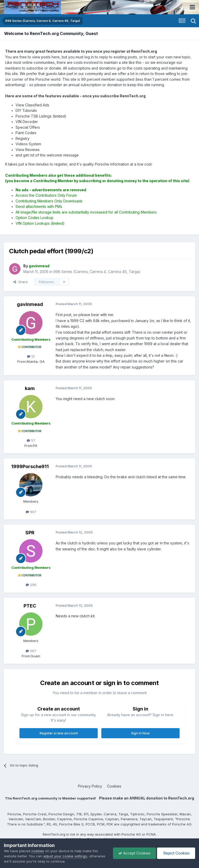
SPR (30, 533)
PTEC (30, 606)
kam (30, 388)
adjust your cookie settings (65, 856)
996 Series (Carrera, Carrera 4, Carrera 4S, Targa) (97, 272)
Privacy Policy (90, 786)
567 (31, 651)
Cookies (114, 786)
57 (31, 440)
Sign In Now (140, 733)
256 (31, 585)
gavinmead (30, 304)
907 (31, 512)
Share (20, 282)
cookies (38, 851)
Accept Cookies (134, 853)
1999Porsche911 (30, 466)
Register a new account (59, 733)
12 (31, 356)
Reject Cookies (176, 853)
